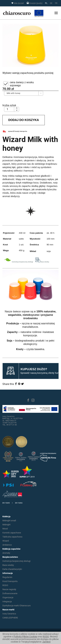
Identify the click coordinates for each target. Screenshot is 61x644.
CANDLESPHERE (10, 618)
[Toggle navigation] (56, 13)
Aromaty (6, 553)
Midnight (6, 525)
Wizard (6, 541)
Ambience (7, 545)
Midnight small (9, 521)
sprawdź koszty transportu (15, 131)
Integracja (7, 601)
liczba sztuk (9, 105)
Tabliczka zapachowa (12, 537)
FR (56, 3)
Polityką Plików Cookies (25, 637)
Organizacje (8, 597)
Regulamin (7, 577)
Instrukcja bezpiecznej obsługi (16, 561)
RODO (46, 637)
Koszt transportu (10, 581)
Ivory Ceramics (9, 614)
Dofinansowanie (10, 593)
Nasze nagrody (9, 589)
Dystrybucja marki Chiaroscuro (17, 606)
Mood (5, 529)
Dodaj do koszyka (24, 120)
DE (51, 3)
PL (46, 3)
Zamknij (46, 642)
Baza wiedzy (8, 565)
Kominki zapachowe (12, 533)
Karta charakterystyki (12, 569)
